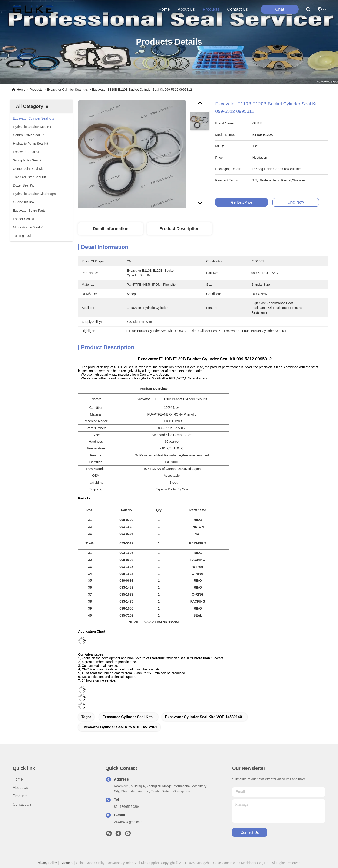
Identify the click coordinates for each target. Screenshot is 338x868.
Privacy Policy (47, 863)
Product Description (179, 229)
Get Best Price (246, 202)
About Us (20, 788)
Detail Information (111, 229)
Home (164, 9)
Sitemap (66, 863)
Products (36, 90)
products (211, 9)
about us (186, 9)
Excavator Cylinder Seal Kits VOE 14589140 (204, 717)
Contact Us (22, 804)
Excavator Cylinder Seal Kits (67, 90)
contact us (237, 9)
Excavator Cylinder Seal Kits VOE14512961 (119, 727)
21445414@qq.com (128, 822)
